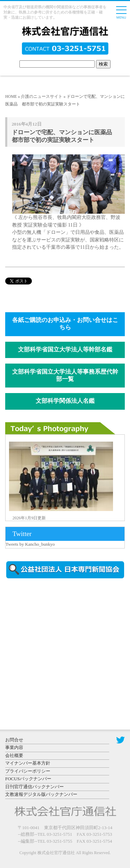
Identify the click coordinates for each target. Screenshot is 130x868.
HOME (11, 96)
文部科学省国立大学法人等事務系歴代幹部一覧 (65, 375)
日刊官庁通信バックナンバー (34, 787)
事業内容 (14, 747)
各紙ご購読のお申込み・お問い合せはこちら (65, 324)
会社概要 (14, 755)
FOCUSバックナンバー (28, 779)
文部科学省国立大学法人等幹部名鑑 (65, 350)
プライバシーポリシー (28, 771)
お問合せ (14, 740)
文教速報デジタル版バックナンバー (41, 794)
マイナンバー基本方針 (28, 763)
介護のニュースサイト (42, 96)
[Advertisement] (64, 643)
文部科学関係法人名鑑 (65, 401)
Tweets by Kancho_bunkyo (30, 544)
